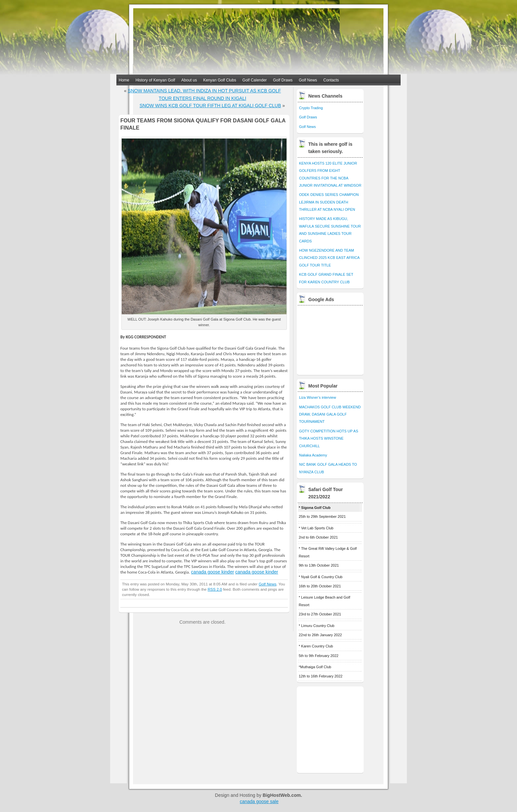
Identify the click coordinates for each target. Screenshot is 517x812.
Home (124, 80)
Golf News (308, 80)
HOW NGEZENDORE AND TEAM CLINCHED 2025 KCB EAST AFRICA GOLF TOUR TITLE (329, 258)
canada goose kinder (213, 572)
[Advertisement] (331, 338)
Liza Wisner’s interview (318, 397)
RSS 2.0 (215, 589)
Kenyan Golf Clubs (220, 80)
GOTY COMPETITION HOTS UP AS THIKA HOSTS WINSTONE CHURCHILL (329, 438)
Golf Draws (283, 80)
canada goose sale (259, 801)
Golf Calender (255, 80)
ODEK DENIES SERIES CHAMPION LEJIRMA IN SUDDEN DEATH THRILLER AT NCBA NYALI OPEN (329, 202)
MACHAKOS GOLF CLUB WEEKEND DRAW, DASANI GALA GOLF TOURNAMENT (330, 414)
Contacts (331, 80)
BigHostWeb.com (282, 795)
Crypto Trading (311, 108)
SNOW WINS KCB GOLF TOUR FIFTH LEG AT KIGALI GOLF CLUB (210, 106)
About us (189, 80)
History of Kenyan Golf (155, 80)
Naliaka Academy (313, 455)
